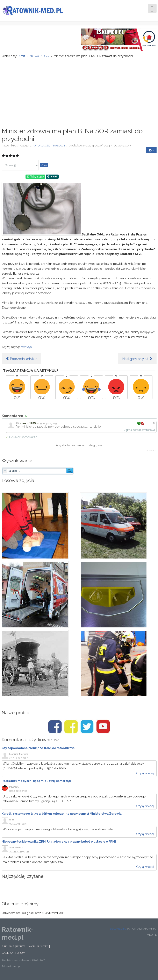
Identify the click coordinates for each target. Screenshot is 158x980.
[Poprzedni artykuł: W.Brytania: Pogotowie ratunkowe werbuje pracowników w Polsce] (21, 361)
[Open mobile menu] (152, 8)
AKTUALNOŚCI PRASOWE (49, 148)
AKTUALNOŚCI (39, 949)
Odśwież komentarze (23, 440)
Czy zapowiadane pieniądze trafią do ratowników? (38, 750)
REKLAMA (8, 949)
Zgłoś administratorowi (139, 432)
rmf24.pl (26, 349)
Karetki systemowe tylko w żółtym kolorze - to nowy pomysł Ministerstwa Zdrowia (62, 816)
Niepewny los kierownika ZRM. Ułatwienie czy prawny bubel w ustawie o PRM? (59, 844)
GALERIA (7, 955)
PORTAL (22, 949)
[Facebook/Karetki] (71, 729)
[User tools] (151, 153)
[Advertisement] (79, 93)
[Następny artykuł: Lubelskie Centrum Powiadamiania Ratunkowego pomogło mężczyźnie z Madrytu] (137, 361)
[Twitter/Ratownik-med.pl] (87, 729)
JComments (151, 453)
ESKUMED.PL (118, 931)
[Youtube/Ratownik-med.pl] (103, 729)
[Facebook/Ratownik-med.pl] (55, 729)
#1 (17, 426)
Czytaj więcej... (146, 776)
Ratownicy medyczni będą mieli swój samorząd (36, 783)
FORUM (20, 955)
